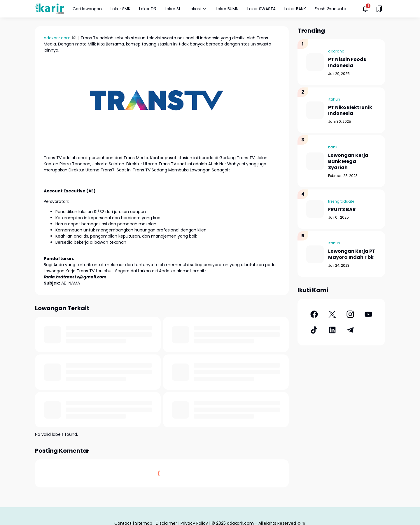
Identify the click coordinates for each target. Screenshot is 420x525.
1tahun (334, 99)
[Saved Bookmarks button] (379, 9)
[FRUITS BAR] (315, 209)
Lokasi (198, 9)
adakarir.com (57, 38)
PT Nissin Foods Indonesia (347, 63)
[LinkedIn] (332, 330)
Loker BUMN (227, 9)
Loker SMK (120, 9)
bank (333, 147)
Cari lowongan (87, 9)
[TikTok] (314, 330)
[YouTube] (368, 314)
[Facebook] (314, 314)
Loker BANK (295, 9)
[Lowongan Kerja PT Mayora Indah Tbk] (315, 254)
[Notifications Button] (365, 9)
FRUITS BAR (342, 210)
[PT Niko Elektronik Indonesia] (315, 110)
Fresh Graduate (330, 9)
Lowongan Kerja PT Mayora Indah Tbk (352, 254)
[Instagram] (350, 314)
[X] (332, 314)
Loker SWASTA (261, 9)
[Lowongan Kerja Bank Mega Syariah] (315, 161)
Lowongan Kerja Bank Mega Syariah (348, 161)
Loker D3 (148, 9)
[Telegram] (350, 330)
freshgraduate (341, 201)
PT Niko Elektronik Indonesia (350, 111)
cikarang (336, 51)
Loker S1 (172, 9)
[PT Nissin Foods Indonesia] (315, 62)
